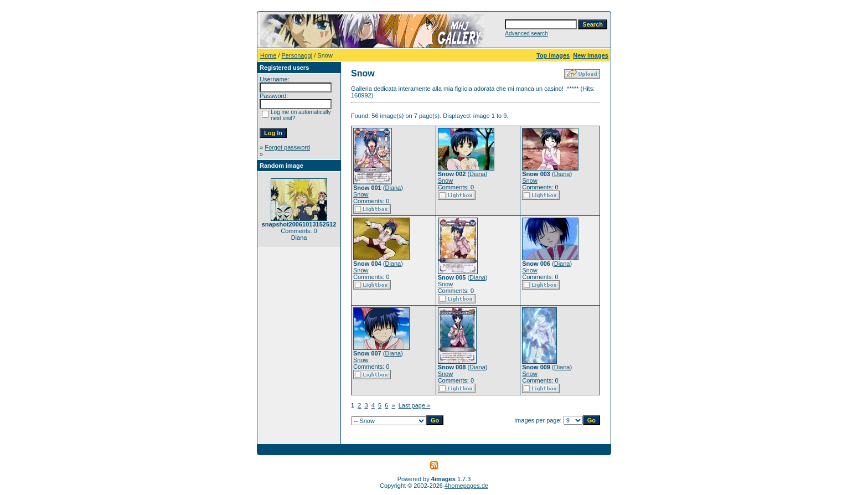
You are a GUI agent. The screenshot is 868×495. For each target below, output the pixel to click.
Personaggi (297, 55)
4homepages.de (466, 486)
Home (268, 55)
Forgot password (287, 147)
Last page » (415, 405)
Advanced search (526, 33)
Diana (393, 188)
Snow (361, 194)
